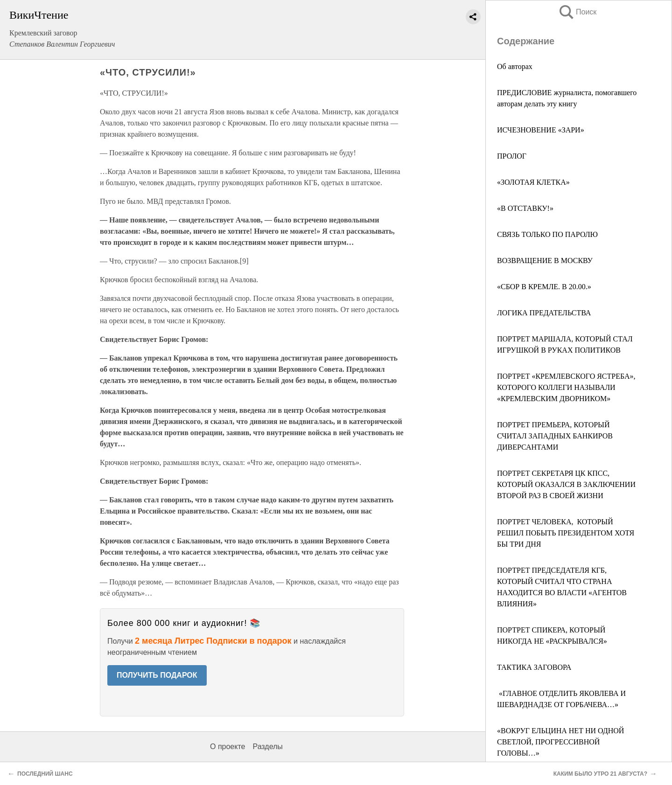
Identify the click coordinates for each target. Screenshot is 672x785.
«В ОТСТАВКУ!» (525, 208)
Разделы (267, 747)
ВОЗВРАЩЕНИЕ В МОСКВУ (545, 261)
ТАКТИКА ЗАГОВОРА (534, 667)
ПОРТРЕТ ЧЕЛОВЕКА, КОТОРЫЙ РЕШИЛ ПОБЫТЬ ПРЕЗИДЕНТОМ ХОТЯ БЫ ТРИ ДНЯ (566, 533)
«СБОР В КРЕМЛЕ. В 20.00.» (544, 287)
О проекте (227, 747)
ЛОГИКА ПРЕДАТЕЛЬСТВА (544, 313)
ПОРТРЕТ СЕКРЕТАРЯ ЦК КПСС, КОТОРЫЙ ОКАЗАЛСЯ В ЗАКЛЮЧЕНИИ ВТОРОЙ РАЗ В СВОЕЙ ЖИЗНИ (566, 484)
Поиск (577, 12)
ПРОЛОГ (512, 156)
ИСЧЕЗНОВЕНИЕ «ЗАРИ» (541, 130)
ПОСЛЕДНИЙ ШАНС (46, 774)
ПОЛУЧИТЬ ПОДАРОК (157, 675)
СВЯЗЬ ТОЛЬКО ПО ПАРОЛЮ (547, 234)
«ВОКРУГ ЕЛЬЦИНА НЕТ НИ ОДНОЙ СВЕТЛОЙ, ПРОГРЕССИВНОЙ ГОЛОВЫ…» (560, 742)
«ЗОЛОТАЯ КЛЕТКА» (533, 182)
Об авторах (515, 66)
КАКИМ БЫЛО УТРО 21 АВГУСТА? (600, 774)
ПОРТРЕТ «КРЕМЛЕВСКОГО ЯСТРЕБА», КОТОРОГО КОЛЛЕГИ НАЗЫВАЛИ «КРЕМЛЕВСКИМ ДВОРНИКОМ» (566, 387)
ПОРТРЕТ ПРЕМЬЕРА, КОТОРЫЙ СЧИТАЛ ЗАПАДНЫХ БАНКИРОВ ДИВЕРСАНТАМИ (555, 436)
